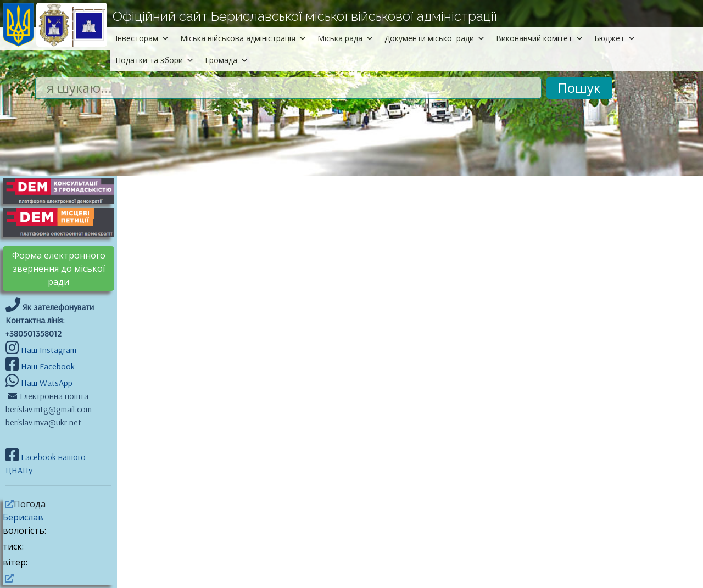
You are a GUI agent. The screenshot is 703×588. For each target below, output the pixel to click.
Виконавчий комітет (540, 38)
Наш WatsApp (46, 383)
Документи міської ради (435, 38)
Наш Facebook (47, 366)
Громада (227, 60)
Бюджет (615, 38)
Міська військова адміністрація (243, 38)
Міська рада (345, 38)
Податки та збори (155, 60)
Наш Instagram (49, 350)
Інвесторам (142, 38)
